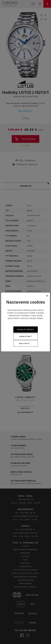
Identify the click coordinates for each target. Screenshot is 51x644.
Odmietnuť (26, 336)
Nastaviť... (25, 343)
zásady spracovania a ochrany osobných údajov (25, 317)
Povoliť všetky (26, 329)
